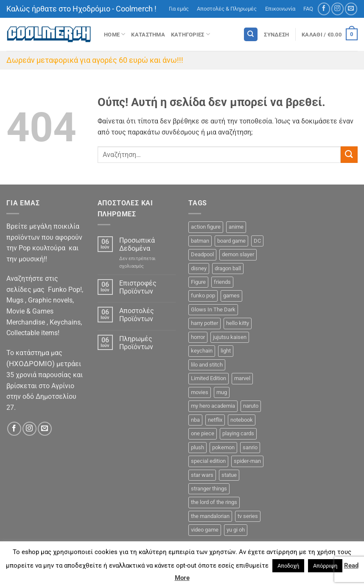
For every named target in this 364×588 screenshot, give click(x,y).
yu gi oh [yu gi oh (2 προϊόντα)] (236, 530)
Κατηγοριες (190, 34)
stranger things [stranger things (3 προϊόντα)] (209, 489)
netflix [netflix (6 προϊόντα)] (215, 420)
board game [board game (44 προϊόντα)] (231, 241)
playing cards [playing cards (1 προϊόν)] (238, 433)
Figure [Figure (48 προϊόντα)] (198, 282)
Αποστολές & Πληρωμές (227, 9)
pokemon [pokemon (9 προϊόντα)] (223, 447)
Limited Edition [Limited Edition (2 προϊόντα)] (209, 378)
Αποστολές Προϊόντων (137, 315)
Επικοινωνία (280, 9)
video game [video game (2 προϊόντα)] (205, 530)
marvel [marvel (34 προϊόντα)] (242, 378)
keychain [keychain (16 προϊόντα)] (202, 351)
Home (115, 34)
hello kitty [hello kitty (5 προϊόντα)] (238, 323)
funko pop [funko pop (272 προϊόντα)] (203, 295)
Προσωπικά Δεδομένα (137, 244)
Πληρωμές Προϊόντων (136, 343)
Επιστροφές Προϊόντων (138, 287)
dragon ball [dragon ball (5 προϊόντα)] (228, 268)
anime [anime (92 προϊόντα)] (236, 227)
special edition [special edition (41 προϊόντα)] (208, 461)
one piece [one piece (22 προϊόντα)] (203, 433)
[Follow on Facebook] (324, 9)
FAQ (308, 9)
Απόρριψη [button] (325, 566)
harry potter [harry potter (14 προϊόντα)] (204, 323)
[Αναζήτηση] (251, 35)
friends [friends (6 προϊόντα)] (222, 282)
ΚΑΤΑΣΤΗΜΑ (148, 35)
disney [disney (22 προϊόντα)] (199, 268)
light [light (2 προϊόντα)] (226, 351)
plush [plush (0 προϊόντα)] (197, 447)
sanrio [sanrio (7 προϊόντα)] (250, 447)
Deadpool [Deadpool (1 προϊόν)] (202, 254)
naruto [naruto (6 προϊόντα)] (251, 406)
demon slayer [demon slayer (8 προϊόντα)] (238, 254)
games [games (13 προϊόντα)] (231, 295)
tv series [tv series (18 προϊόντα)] (248, 516)
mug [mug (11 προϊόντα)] (222, 392)
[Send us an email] (351, 9)
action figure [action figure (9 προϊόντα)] (206, 227)
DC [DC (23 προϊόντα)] (257, 241)
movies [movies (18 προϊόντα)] (200, 392)
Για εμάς (179, 9)
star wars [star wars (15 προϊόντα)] (202, 475)
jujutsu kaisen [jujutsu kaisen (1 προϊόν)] (230, 337)
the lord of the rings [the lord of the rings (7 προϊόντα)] (214, 502)
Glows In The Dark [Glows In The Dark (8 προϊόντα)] (213, 309)
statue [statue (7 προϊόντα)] (229, 475)
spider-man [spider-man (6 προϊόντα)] (247, 461)
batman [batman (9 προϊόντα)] (200, 241)
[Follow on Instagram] (337, 9)
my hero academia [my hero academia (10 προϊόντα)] (213, 406)
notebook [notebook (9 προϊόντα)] (242, 420)
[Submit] (349, 155)
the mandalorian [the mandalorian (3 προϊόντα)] (210, 516)
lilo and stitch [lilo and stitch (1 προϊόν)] (207, 365)
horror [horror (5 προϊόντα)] (198, 337)
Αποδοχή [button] (288, 566)
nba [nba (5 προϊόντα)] (195, 420)
